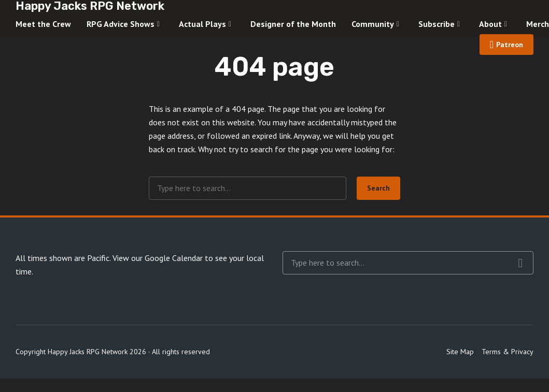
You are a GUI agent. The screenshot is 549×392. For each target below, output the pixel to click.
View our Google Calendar (158, 258)
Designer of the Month (293, 24)
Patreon (510, 45)
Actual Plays (202, 24)
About (490, 24)
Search (378, 188)
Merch (538, 24)
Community (373, 24)
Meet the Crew (43, 24)
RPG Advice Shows (121, 24)
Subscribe (437, 24)
